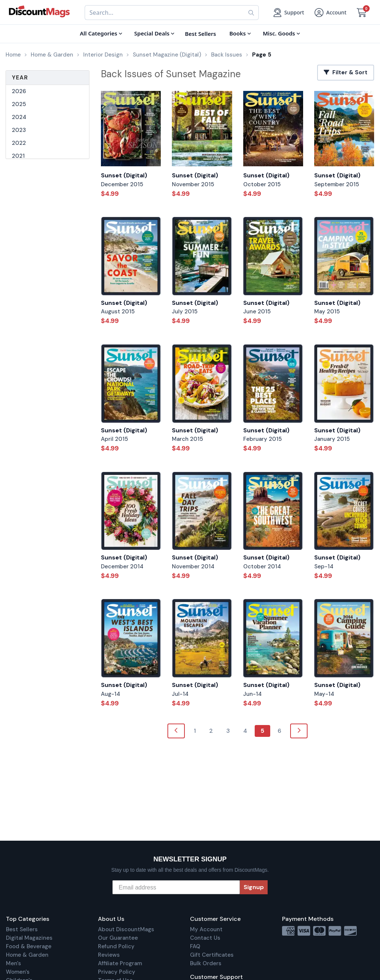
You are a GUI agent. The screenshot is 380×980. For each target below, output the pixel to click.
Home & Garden (27, 955)
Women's (18, 972)
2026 (19, 91)
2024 (19, 117)
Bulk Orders (206, 963)
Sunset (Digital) (124, 175)
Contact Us (205, 938)
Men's (13, 963)
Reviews (109, 955)
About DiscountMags (126, 929)
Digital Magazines (29, 938)
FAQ (195, 946)
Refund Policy (116, 946)
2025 (19, 104)
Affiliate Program (120, 963)
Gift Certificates (212, 955)
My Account (206, 929)
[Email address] (176, 887)
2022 (19, 143)
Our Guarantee (118, 938)
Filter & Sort (346, 72)
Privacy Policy (117, 972)
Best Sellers (22, 929)
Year (20, 78)
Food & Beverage (29, 946)
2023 (19, 130)
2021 (18, 156)
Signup (254, 887)
